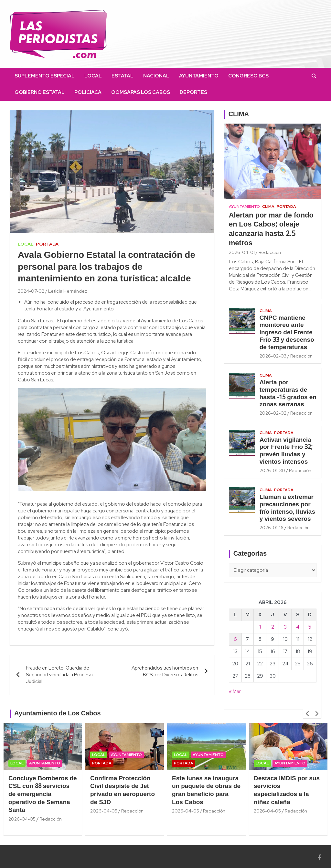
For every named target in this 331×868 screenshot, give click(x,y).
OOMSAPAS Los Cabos (141, 92)
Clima (268, 207)
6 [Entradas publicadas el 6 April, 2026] (235, 639)
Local (93, 76)
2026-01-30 (272, 470)
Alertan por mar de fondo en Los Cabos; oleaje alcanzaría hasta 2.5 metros (271, 229)
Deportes (193, 92)
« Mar (235, 691)
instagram (227, 92)
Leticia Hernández (68, 291)
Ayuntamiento (199, 76)
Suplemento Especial (45, 76)
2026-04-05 (22, 819)
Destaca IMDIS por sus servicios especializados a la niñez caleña (287, 791)
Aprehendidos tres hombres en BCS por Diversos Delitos (165, 671)
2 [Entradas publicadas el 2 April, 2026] (273, 627)
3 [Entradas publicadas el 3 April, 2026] (285, 627)
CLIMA (239, 115)
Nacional (156, 76)
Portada (47, 244)
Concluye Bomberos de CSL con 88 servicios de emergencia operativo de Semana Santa (43, 795)
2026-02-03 (273, 356)
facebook (217, 92)
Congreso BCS (248, 76)
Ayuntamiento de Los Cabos (58, 714)
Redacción (270, 252)
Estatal (123, 76)
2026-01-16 (272, 528)
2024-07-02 (31, 291)
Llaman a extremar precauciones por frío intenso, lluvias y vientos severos (287, 508)
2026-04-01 (242, 252)
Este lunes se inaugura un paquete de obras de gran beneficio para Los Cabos (206, 791)
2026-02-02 (273, 413)
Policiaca (88, 92)
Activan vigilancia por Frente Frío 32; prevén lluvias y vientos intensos (286, 451)
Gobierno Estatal (40, 92)
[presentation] (307, 714)
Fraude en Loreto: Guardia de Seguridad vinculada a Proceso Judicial (59, 675)
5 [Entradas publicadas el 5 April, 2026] (310, 627)
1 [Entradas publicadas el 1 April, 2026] (260, 627)
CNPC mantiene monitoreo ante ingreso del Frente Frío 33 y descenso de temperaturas (287, 333)
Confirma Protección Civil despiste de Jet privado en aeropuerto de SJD (123, 791)
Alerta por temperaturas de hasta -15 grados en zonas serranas (288, 394)
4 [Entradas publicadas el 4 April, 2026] (298, 627)
